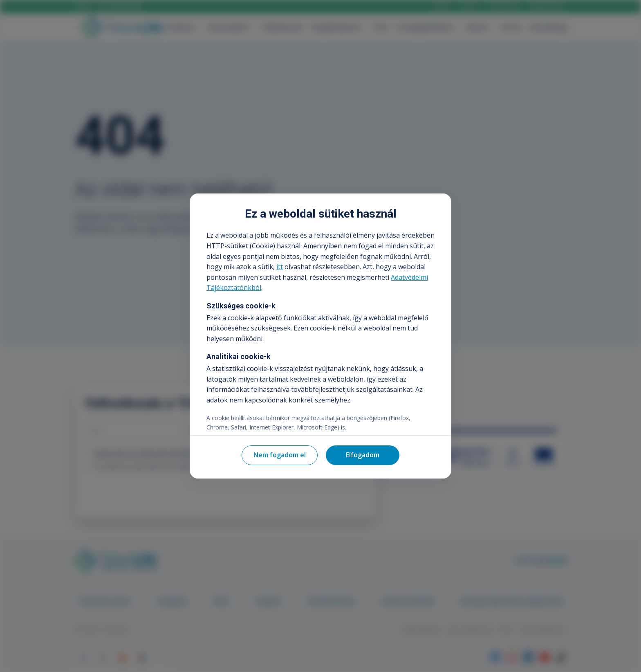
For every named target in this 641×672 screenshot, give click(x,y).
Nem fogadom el (280, 455)
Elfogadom (363, 455)
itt (280, 267)
